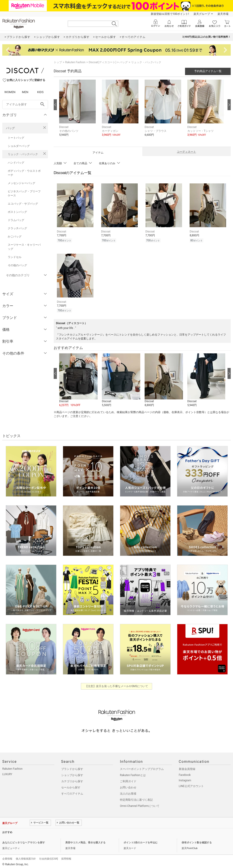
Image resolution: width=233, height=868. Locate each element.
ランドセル (15, 257)
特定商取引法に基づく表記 (136, 798)
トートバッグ (16, 138)
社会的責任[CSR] (49, 857)
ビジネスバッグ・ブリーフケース (24, 193)
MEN (25, 92)
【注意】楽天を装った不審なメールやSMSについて (117, 685)
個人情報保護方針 (26, 857)
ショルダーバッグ (19, 146)
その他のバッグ (17, 265)
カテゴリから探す (72, 780)
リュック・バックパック (23, 154)
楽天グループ (202, 14)
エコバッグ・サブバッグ (23, 204)
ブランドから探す (72, 768)
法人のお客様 (128, 792)
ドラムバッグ (16, 220)
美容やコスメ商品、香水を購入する (85, 841)
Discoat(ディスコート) (102, 62)
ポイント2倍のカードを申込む (141, 841)
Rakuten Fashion (75, 62)
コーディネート (186, 152)
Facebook (185, 774)
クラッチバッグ (17, 228)
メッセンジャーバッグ (21, 183)
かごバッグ (15, 237)
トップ (58, 62)
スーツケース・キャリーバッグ (24, 247)
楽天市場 (223, 14)
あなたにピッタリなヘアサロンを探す (24, 841)
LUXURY (7, 773)
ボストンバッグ (17, 212)
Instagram (185, 779)
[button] (78, 111)
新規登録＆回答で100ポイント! (170, 14)
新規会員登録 (187, 768)
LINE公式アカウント (191, 785)
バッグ (10, 128)
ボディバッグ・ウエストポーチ (24, 173)
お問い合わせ (128, 786)
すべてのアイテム (72, 792)
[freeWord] (25, 104)
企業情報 (7, 857)
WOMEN (10, 92)
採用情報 (66, 857)
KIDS (40, 92)
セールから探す (71, 786)
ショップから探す (72, 774)
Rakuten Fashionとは (133, 774)
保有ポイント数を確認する (197, 841)
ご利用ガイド (128, 780)
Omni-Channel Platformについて (140, 805)
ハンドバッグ (16, 163)
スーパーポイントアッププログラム (142, 768)
